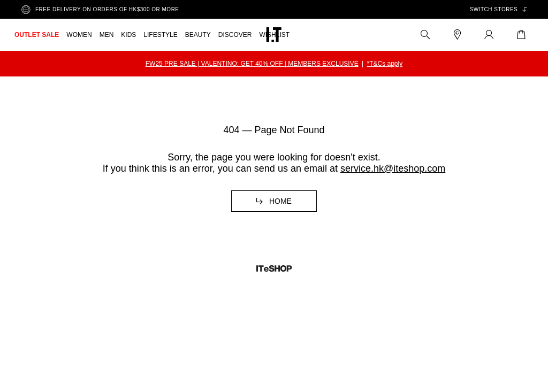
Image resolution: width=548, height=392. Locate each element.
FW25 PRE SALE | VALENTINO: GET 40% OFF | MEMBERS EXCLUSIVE (252, 64)
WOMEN (79, 35)
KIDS (128, 35)
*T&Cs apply (385, 64)
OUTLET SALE (37, 35)
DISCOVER (235, 35)
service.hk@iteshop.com (393, 168)
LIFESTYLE (160, 35)
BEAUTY (198, 35)
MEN (107, 35)
